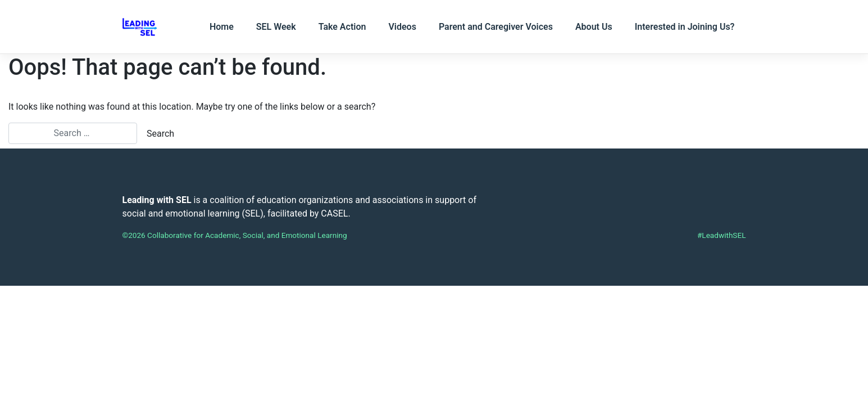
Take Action (342, 27)
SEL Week (276, 27)
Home (222, 27)
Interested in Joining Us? (685, 27)
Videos (402, 27)
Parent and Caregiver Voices (496, 27)
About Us (594, 27)
